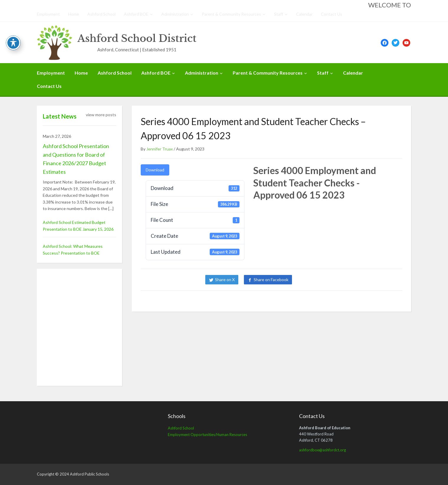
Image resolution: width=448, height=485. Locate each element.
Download (155, 170)
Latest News (60, 116)
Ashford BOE (136, 14)
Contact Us (332, 14)
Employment (48, 14)
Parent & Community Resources (231, 14)
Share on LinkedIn (318, 280)
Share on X (225, 280)
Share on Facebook (271, 280)
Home (74, 14)
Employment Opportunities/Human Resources (207, 435)
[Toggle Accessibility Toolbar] (13, 43)
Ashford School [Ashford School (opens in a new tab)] (181, 428)
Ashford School (101, 14)
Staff (279, 14)
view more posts (101, 115)
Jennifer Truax (160, 149)
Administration (175, 14)
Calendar (304, 14)
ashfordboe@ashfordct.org (323, 450)
